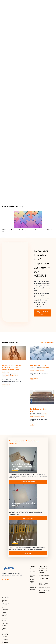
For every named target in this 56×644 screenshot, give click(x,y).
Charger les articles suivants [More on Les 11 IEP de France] (34, 379)
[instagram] (5, 580)
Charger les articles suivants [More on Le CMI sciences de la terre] (34, 425)
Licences (41, 415)
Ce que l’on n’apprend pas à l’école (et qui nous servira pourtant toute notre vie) (12, 369)
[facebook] (3, 580)
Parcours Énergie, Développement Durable (38, 416)
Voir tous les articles (47, 342)
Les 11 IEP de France (38, 365)
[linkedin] (8, 580)
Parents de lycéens (39, 369)
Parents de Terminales (40, 370)
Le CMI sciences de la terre (38, 410)
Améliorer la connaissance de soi (10, 375)
